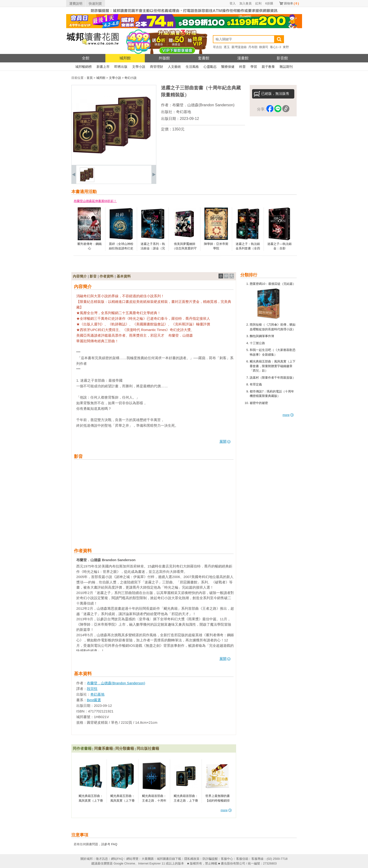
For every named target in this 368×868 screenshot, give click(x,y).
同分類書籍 (125, 748)
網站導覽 (132, 859)
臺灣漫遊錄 (239, 47)
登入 (233, 3)
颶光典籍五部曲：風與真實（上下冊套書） (123, 800)
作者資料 (107, 276)
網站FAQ (117, 859)
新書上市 (103, 67)
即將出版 (121, 67)
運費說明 (76, 4)
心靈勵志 (210, 67)
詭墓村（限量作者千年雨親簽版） (273, 378)
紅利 (258, 3)
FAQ (114, 844)
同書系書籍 (103, 748)
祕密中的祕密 (259, 403)
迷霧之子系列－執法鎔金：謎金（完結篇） (153, 248)
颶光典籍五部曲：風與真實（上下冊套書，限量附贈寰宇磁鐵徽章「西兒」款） (273, 366)
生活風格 (192, 67)
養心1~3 (276, 47)
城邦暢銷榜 (84, 67)
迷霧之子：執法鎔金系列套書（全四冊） (248, 248)
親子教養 (268, 67)
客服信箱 (242, 859)
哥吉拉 (217, 47)
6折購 (269, 3)
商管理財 (157, 67)
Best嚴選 (94, 700)
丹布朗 (253, 47)
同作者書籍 (82, 748)
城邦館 (125, 58)
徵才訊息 (102, 859)
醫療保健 (228, 67)
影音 (93, 276)
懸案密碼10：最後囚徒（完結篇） (273, 284)
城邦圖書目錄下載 (169, 859)
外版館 (164, 58)
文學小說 (139, 67)
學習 (254, 67)
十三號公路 (257, 343)
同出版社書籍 (148, 748)
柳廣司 (264, 47)
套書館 (204, 58)
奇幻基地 (184, 112)
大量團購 (148, 859)
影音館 (282, 58)
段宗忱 (92, 689)
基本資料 (124, 276)
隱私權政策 (192, 859)
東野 (286, 47)
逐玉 (227, 47)
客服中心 (227, 859)
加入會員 (245, 3)
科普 (242, 67)
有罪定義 (256, 384)
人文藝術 (174, 67)
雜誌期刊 (286, 67)
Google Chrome (124, 863)
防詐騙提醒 (210, 859)
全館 (86, 58)
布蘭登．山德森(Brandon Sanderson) (203, 105)
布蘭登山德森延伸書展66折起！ (95, 201)
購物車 (291, 3)
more (288, 415)
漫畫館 (243, 58)
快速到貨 (95, 4)
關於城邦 (87, 859)
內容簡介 (80, 276)
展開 (225, 441)
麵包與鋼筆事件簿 (262, 336)
